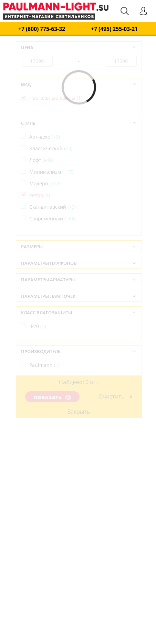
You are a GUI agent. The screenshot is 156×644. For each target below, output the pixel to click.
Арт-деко (45, 137)
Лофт (41, 160)
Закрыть (79, 412)
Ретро (40, 195)
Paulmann (44, 365)
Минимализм (51, 172)
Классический (51, 148)
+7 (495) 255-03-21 (114, 29)
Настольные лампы (56, 98)
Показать (52, 397)
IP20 (38, 326)
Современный (52, 219)
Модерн (45, 183)
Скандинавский (53, 207)
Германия (44, 404)
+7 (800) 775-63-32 (42, 29)
